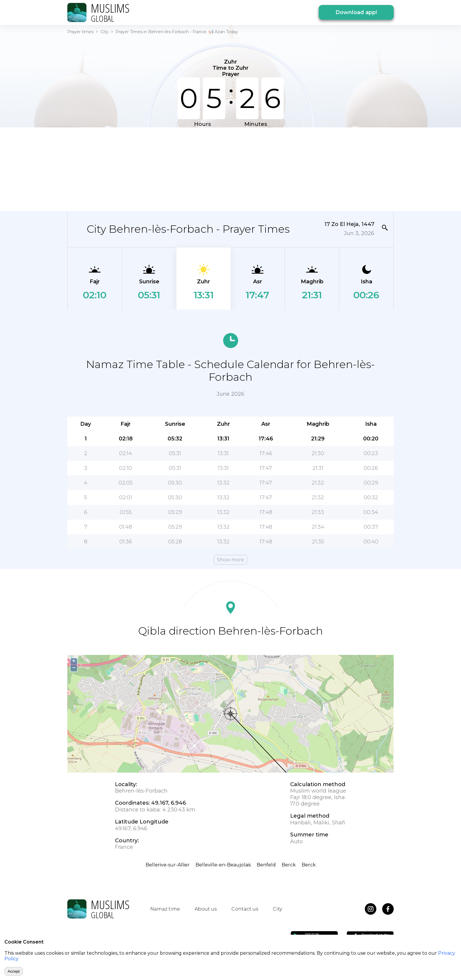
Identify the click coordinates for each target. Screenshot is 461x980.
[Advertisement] (230, 169)
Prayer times (80, 32)
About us (206, 909)
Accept (14, 971)
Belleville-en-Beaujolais (223, 865)
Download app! (356, 12)
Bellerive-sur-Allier (168, 865)
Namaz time (165, 909)
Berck (289, 865)
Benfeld (266, 865)
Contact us (245, 909)
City (105, 32)
